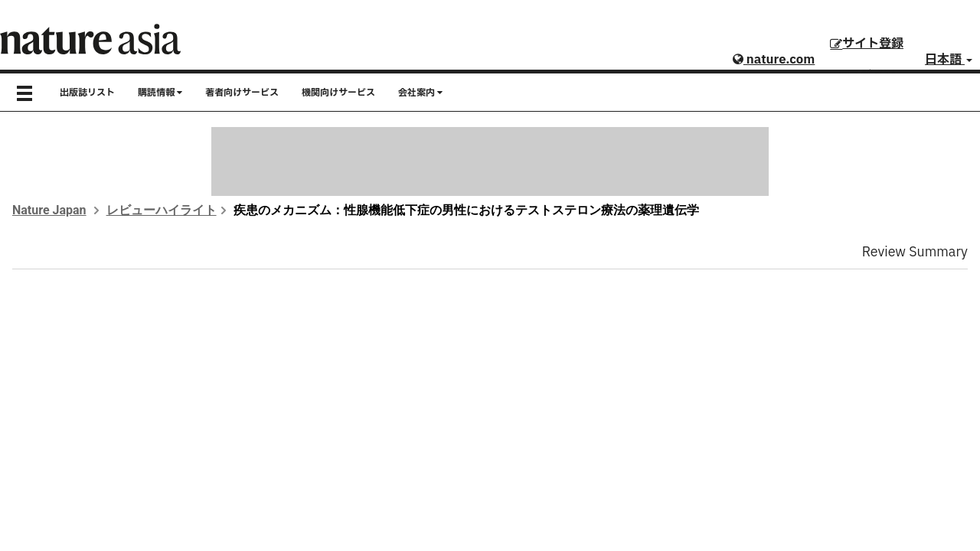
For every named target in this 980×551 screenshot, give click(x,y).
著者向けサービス (242, 93)
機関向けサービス (338, 93)
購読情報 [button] (160, 93)
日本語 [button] (949, 60)
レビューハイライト (162, 210)
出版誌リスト (87, 93)
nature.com (774, 60)
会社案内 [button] (420, 93)
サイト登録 (867, 44)
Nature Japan (49, 210)
